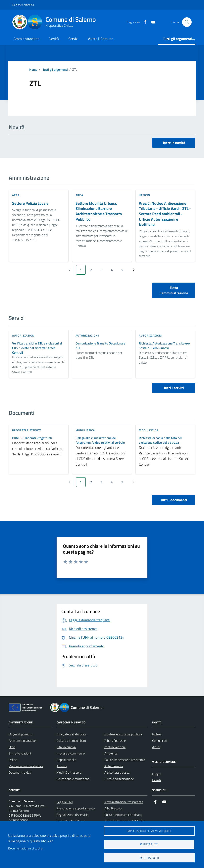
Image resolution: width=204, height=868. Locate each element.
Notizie (157, 734)
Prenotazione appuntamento (76, 808)
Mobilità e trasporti (69, 772)
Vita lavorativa (66, 747)
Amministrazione (26, 39)
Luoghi (157, 774)
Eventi (156, 780)
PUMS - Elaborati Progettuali (32, 438)
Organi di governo (20, 734)
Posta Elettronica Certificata (123, 815)
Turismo (62, 766)
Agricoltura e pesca (117, 772)
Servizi (73, 39)
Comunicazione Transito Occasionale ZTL (100, 346)
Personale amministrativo (26, 766)
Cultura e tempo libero (71, 741)
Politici (13, 760)
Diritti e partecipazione (119, 779)
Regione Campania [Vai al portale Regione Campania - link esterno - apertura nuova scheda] (23, 5)
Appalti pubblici (67, 760)
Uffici (12, 747)
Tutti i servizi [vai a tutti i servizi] (174, 388)
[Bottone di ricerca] (187, 22)
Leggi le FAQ (65, 802)
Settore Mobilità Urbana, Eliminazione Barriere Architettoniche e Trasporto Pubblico (99, 211)
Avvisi (156, 747)
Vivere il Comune (101, 39)
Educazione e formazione (73, 779)
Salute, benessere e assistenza (125, 760)
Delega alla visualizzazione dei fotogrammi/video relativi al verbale (100, 440)
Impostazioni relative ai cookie (149, 831)
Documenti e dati (20, 772)
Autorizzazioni (114, 766)
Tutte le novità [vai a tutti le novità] (174, 143)
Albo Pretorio (113, 808)
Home (33, 69)
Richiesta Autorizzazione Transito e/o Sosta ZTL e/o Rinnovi (164, 346)
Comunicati (160, 741)
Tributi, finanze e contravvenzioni (115, 744)
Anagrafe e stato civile (71, 734)
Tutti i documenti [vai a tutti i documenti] (174, 500)
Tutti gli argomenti (55, 69)
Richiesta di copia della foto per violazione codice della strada (160, 440)
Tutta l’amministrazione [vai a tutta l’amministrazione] (174, 290)
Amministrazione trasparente (124, 802)
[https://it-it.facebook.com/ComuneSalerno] (144, 22)
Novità (54, 39)
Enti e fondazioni (20, 753)
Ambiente (111, 753)
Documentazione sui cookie (25, 848)
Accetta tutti (149, 858)
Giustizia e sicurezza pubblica (123, 734)
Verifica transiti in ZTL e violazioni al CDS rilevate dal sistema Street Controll (37, 348)
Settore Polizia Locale (30, 203)
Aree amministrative (22, 741)
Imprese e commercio (71, 753)
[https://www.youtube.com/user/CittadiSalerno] (152, 22)
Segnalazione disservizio (73, 815)
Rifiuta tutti (149, 844)
